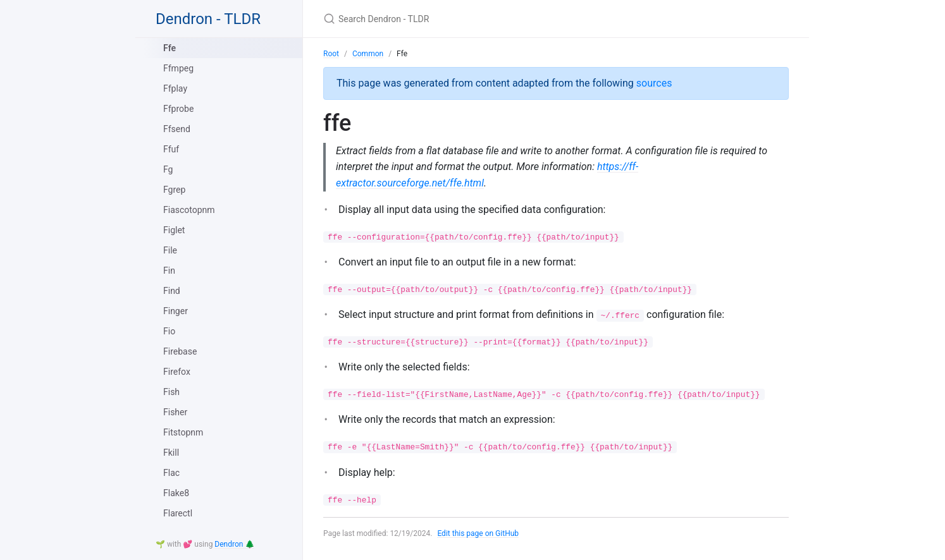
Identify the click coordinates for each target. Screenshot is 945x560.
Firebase (180, 351)
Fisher (175, 412)
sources (654, 83)
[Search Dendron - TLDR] (472, 19)
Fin (169, 271)
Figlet (174, 230)
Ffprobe (178, 109)
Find (172, 291)
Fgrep (174, 190)
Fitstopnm (183, 432)
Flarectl (178, 513)
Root (331, 54)
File (170, 250)
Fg (168, 169)
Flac (171, 473)
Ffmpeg (178, 68)
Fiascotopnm (189, 210)
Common (368, 54)
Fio (169, 331)
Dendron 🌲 (234, 544)
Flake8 (176, 493)
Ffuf (171, 149)
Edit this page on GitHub (478, 533)
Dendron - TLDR (208, 19)
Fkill (171, 453)
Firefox (177, 372)
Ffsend (177, 129)
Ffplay (175, 88)
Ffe (170, 48)
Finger (176, 311)
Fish (171, 392)
